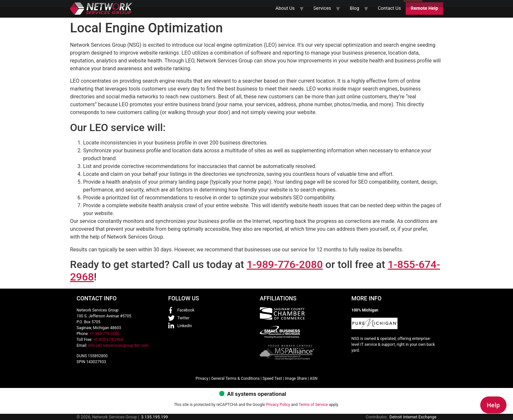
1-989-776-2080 (285, 264)
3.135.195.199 (154, 417)
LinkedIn (185, 326)
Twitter (183, 318)
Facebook (186, 310)
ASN (314, 378)
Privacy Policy (278, 405)
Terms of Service (313, 405)
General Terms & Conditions (235, 378)
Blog (354, 8)
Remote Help (424, 8)
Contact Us (389, 8)
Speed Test (272, 378)
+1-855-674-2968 (108, 340)
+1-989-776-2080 (105, 334)
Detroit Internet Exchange (413, 417)
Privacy (202, 378)
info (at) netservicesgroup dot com (119, 345)
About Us (285, 8)
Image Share (296, 378)
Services (322, 8)
